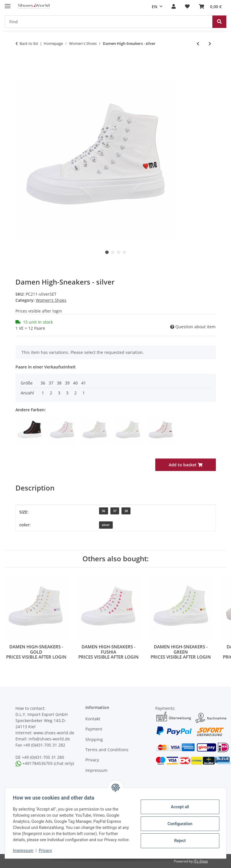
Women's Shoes (51, 300)
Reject (179, 837)
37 (115, 511)
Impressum (24, 851)
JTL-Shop (201, 861)
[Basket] (210, 7)
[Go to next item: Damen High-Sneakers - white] (210, 44)
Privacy (47, 851)
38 (126, 511)
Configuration (178, 821)
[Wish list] (187, 7)
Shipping (94, 739)
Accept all (179, 804)
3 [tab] (119, 252)
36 (103, 511)
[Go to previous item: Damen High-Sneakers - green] (198, 44)
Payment (94, 729)
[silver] (106, 525)
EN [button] (155, 7)
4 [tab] (124, 252)
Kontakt (93, 719)
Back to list (29, 43)
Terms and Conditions (107, 750)
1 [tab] (107, 252)
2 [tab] (113, 252)
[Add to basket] (20, 77)
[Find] (109, 22)
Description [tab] (35, 488)
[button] (174, 7)
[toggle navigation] (8, 4)
